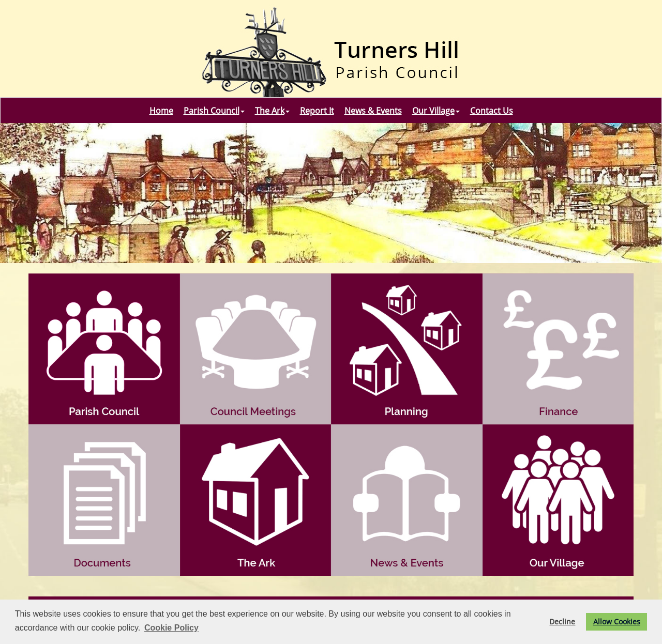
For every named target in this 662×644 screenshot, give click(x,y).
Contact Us (492, 111)
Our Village (436, 111)
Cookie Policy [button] (171, 628)
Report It (317, 111)
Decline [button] (562, 622)
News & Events (373, 111)
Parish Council (214, 111)
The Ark (272, 111)
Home (161, 111)
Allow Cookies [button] (617, 622)
